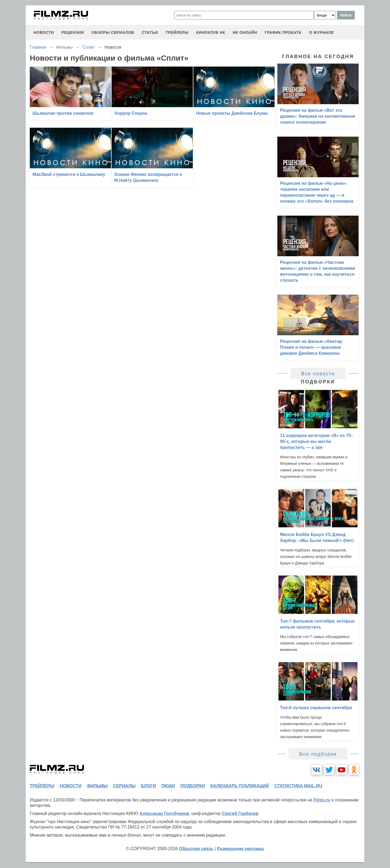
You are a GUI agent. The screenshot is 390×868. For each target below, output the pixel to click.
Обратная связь (196, 849)
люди (168, 786)
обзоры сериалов (113, 32)
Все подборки (318, 754)
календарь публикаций (240, 786)
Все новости (318, 374)
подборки (193, 786)
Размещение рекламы (241, 849)
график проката (283, 32)
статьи (150, 32)
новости (44, 32)
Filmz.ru (322, 800)
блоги (148, 786)
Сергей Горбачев (240, 813)
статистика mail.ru (298, 786)
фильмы (97, 786)
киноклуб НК (211, 32)
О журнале (321, 32)
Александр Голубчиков (164, 813)
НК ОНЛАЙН (245, 32)
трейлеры (177, 32)
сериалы (124, 786)
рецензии (73, 32)
